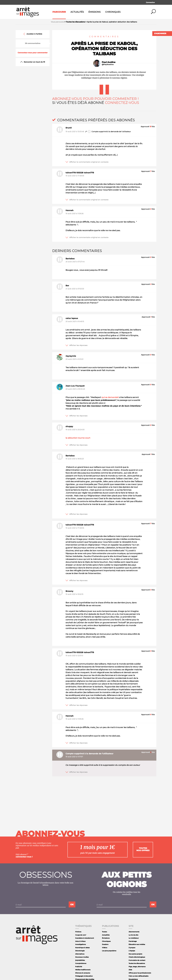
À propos (132, 948)
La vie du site (133, 935)
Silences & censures (83, 973)
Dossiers (105, 944)
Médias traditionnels (83, 970)
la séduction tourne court (78, 438)
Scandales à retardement (85, 938)
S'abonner (160, 33)
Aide (130, 970)
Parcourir (59, 12)
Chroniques (113, 12)
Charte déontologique (137, 957)
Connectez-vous (122, 103)
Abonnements (134, 932)
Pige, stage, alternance (137, 967)
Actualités (77, 12)
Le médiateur (134, 938)
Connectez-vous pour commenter (33, 53)
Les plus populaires (109, 951)
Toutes (104, 932)
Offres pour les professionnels (140, 973)
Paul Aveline (109, 62)
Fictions (78, 932)
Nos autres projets (135, 954)
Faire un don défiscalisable (139, 976)
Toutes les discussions (137, 963)
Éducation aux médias (137, 944)
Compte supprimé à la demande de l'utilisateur (108, 132)
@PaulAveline (108, 65)
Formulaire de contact (137, 960)
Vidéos (105, 948)
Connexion (150, 2)
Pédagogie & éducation (84, 976)
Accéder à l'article (33, 34)
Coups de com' (81, 935)
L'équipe (132, 951)
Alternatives (80, 954)
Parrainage (133, 941)
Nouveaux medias (82, 957)
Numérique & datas (82, 948)
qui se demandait (110, 397)
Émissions (94, 12)
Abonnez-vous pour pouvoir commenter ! (95, 99)
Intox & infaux (80, 941)
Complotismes (81, 963)
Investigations (81, 944)
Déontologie (80, 951)
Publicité (79, 967)
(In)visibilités (80, 960)
